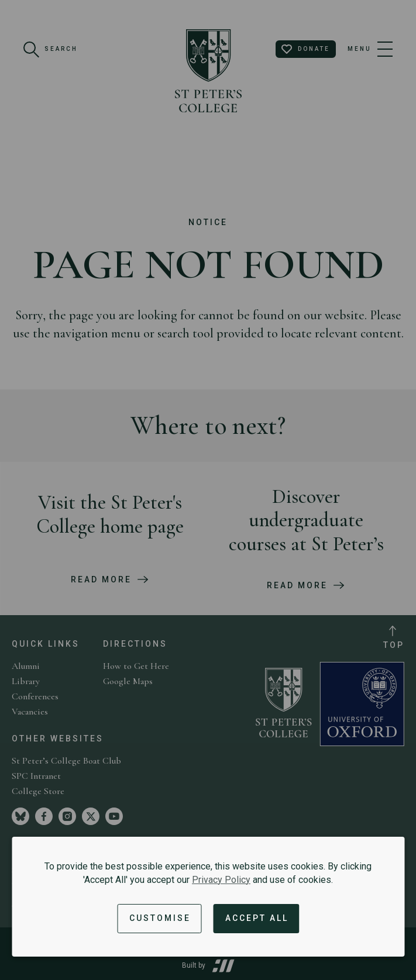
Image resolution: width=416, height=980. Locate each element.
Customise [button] (160, 918)
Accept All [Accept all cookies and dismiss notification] (257, 918)
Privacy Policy (221, 880)
